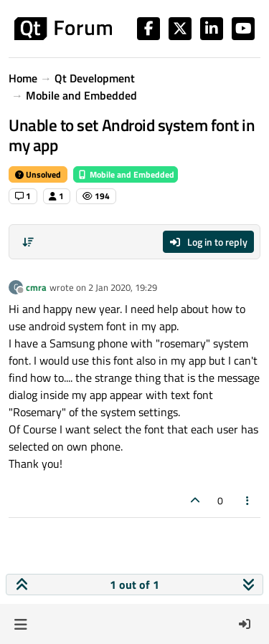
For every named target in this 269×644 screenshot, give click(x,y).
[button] (20, 624)
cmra (36, 287)
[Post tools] (248, 500)
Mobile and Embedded (126, 174)
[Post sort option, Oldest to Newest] (28, 242)
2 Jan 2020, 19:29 (123, 287)
